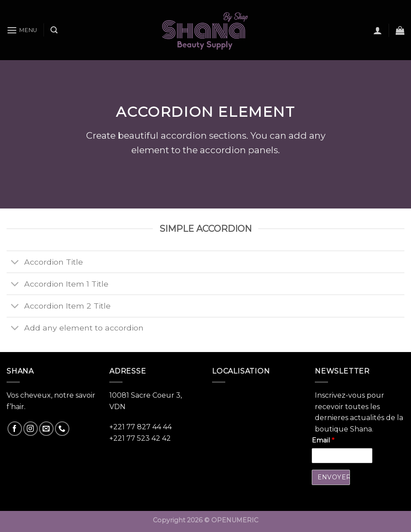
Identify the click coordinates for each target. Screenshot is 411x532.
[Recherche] (54, 30)
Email (323, 440)
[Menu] (22, 30)
